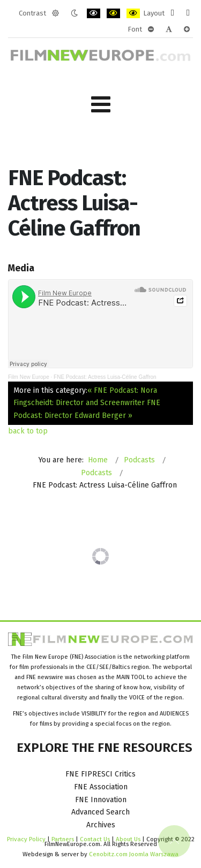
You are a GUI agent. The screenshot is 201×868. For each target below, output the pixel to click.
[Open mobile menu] (101, 105)
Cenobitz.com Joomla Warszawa (134, 854)
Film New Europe (29, 377)
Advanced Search (100, 812)
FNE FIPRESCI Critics (100, 774)
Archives (101, 825)
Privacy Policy (26, 839)
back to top (28, 431)
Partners (63, 839)
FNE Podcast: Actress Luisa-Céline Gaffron (105, 377)
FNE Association (101, 787)
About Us (128, 839)
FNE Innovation (101, 800)
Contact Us (96, 839)
